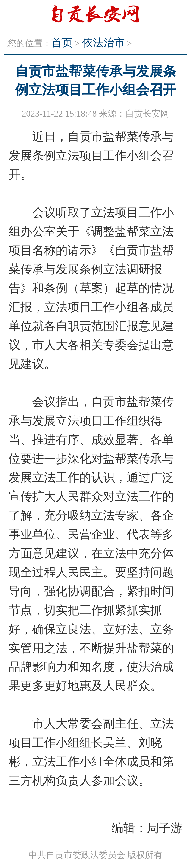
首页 (62, 43)
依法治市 (103, 43)
